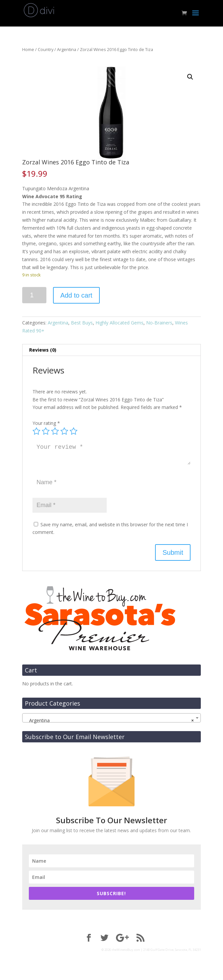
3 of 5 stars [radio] (55, 431)
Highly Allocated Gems (119, 323)
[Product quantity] (34, 295)
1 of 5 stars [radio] (36, 431)
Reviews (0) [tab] (43, 350)
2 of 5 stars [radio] (46, 431)
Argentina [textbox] (109, 721)
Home (28, 49)
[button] (190, 77)
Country (46, 49)
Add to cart (76, 295)
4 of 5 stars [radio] (64, 431)
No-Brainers (159, 323)
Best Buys (82, 323)
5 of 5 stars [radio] (74, 431)
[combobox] (111, 718)
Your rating (46, 423)
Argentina (67, 49)
